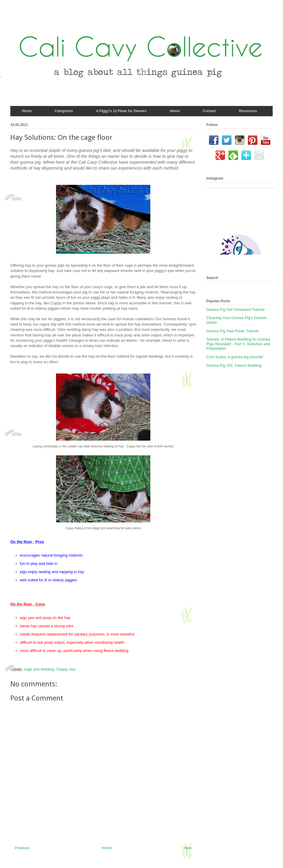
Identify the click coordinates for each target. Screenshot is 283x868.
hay (72, 669)
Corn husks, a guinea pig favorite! (235, 357)
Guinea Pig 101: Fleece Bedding (234, 365)
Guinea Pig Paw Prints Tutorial (232, 331)
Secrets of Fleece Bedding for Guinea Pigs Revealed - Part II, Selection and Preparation (238, 344)
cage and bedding (39, 669)
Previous (22, 848)
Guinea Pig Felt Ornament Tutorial (235, 309)
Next (188, 848)
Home (107, 848)
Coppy (62, 669)
